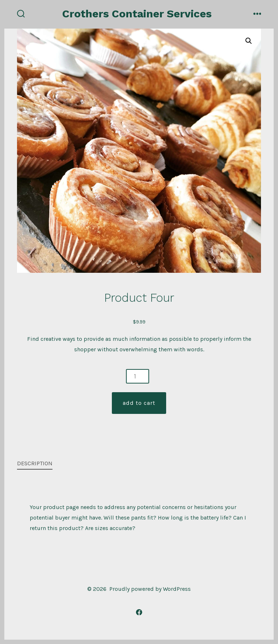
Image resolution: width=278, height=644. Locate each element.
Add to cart (139, 403)
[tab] (133, 464)
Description (35, 463)
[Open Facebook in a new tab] (139, 612)
